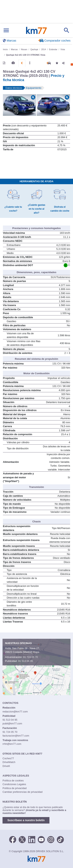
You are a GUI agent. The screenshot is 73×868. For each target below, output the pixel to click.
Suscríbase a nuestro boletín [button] (26, 820)
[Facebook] (13, 839)
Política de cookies (13, 781)
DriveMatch (9, 762)
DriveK (6, 766)
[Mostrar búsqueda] (67, 30)
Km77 (36, 30)
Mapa (36, 652)
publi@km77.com (12, 723)
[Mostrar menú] (6, 30)
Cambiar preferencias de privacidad (22, 792)
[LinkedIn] (32, 839)
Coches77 (8, 758)
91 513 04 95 (26, 661)
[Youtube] (41, 839)
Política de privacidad (15, 788)
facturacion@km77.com (16, 736)
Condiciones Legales (14, 784)
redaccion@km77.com (15, 712)
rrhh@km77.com (12, 744)
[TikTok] (60, 839)
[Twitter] (22, 839)
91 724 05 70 (30, 657)
